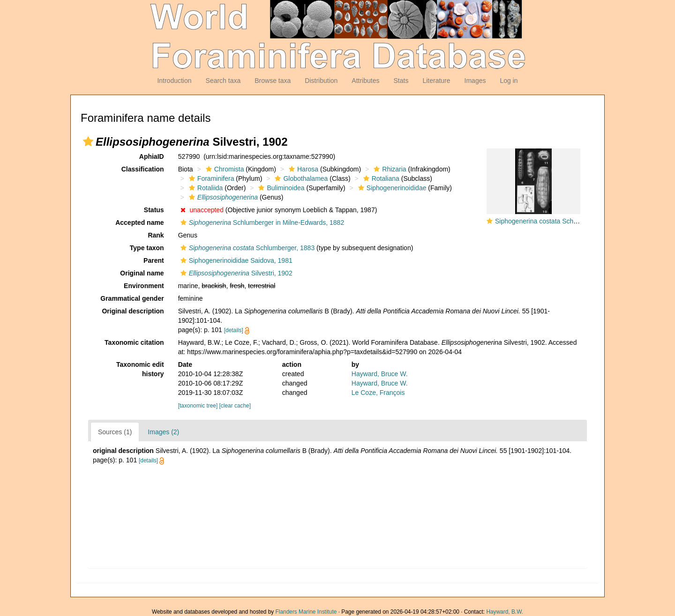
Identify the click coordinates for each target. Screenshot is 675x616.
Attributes (365, 81)
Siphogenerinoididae (391, 188)
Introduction (174, 81)
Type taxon (147, 248)
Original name (142, 273)
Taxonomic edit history (140, 369)
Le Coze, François (378, 393)
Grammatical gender (132, 298)
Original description (133, 311)
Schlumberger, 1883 (247, 248)
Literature (436, 81)
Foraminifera (210, 178)
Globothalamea (300, 178)
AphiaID (152, 156)
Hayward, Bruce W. (380, 374)
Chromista (224, 169)
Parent (154, 260)
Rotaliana (380, 178)
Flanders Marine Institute (306, 612)
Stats (401, 81)
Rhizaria (389, 169)
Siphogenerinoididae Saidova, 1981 (235, 260)
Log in (509, 81)
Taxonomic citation (134, 342)
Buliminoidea (280, 188)
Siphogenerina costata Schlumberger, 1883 (558, 221)
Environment (144, 286)
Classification (143, 169)
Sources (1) (115, 432)
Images (475, 81)
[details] (234, 330)
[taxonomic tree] (198, 406)
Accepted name (139, 223)
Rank (156, 235)
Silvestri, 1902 (235, 273)
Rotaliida (205, 188)
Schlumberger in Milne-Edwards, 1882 (261, 223)
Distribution (321, 81)
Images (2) (163, 432)
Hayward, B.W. (505, 612)
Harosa (302, 169)
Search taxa (223, 81)
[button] (88, 141)
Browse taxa (273, 81)
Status (154, 210)
